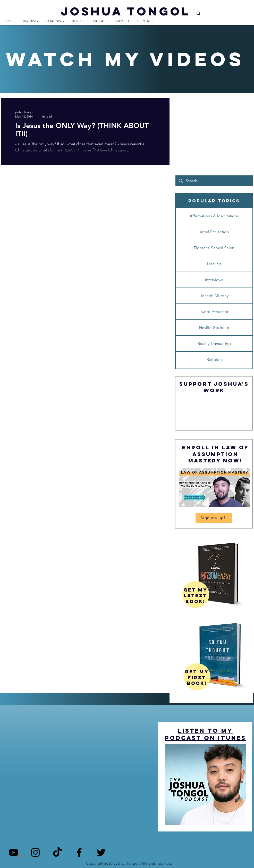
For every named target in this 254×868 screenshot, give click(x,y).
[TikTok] (57, 852)
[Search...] (214, 181)
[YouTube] (14, 852)
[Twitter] (101, 852)
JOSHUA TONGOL (126, 11)
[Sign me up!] (214, 518)
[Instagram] (35, 852)
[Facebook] (79, 852)
